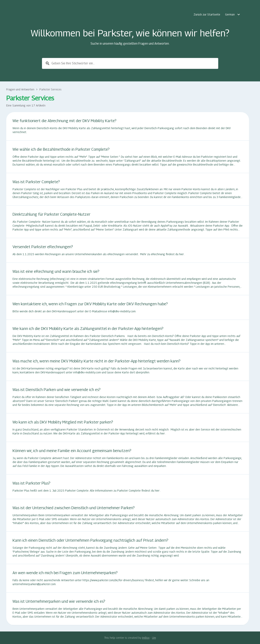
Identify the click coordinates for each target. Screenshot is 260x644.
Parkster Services (50, 89)
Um (154, 638)
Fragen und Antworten (20, 89)
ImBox (146, 638)
